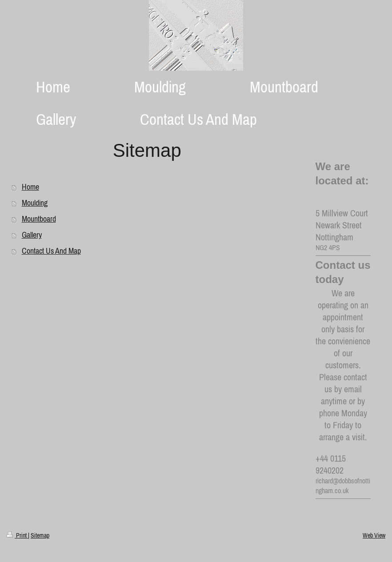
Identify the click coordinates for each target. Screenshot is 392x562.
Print (17, 535)
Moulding (35, 203)
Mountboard (39, 219)
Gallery (32, 235)
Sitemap (40, 535)
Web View (374, 535)
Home (30, 187)
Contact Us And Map (51, 251)
